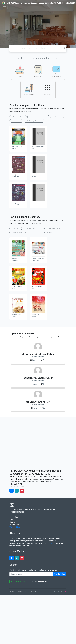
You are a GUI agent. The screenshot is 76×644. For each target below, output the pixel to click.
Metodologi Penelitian (34, 121)
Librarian (13, 522)
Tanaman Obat (31, 228)
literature (20, 71)
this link (49, 543)
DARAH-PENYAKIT (48, 232)
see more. (47, 90)
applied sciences (56, 71)
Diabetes (16, 228)
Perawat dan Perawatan (38, 117)
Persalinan (16, 121)
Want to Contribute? (38, 581)
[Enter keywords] (31, 574)
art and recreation (29, 90)
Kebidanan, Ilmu (18, 117)
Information (14, 517)
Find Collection (60, 574)
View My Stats (15, 527)
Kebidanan (57, 117)
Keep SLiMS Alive (19, 581)
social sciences (38, 71)
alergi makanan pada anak (52, 228)
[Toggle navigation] (5, 7)
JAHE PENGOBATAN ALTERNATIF (24, 232)
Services (13, 520)
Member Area (15, 525)
